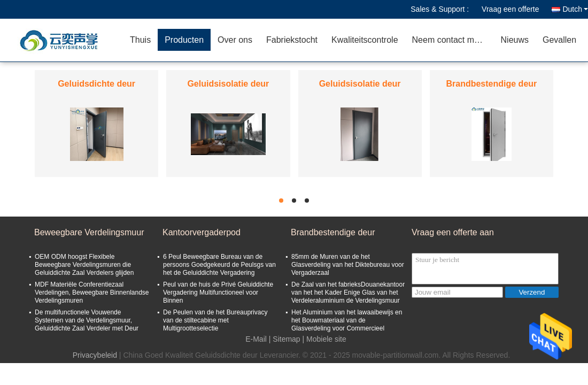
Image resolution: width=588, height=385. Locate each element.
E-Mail (256, 339)
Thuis (140, 40)
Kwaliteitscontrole (365, 40)
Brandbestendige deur (491, 84)
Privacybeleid (95, 355)
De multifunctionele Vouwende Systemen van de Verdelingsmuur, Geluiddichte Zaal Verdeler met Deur (87, 320)
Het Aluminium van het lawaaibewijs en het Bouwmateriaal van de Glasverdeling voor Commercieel (347, 320)
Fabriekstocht (292, 40)
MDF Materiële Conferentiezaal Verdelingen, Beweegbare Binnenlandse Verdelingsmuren (92, 292)
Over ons (235, 40)
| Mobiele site (324, 339)
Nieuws (515, 40)
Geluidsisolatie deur (228, 84)
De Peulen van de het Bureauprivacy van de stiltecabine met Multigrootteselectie (215, 320)
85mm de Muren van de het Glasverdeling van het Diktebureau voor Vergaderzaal (348, 265)
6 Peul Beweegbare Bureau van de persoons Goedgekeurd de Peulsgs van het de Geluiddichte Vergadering (219, 265)
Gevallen (559, 40)
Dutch (575, 9)
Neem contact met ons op (453, 40)
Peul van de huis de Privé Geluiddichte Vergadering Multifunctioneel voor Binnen (218, 292)
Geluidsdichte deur (96, 84)
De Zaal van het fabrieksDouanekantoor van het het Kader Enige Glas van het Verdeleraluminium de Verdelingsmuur (348, 292)
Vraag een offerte (510, 9)
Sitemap (286, 339)
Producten (184, 40)
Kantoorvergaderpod (202, 232)
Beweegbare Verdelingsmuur (89, 232)
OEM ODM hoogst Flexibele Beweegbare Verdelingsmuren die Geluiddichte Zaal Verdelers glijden (84, 265)
